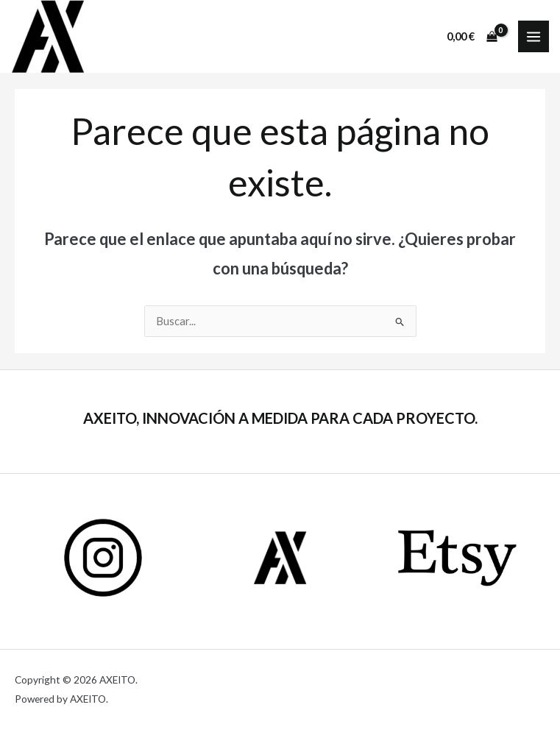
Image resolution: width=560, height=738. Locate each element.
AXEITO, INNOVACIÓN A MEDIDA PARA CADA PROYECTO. (280, 418)
